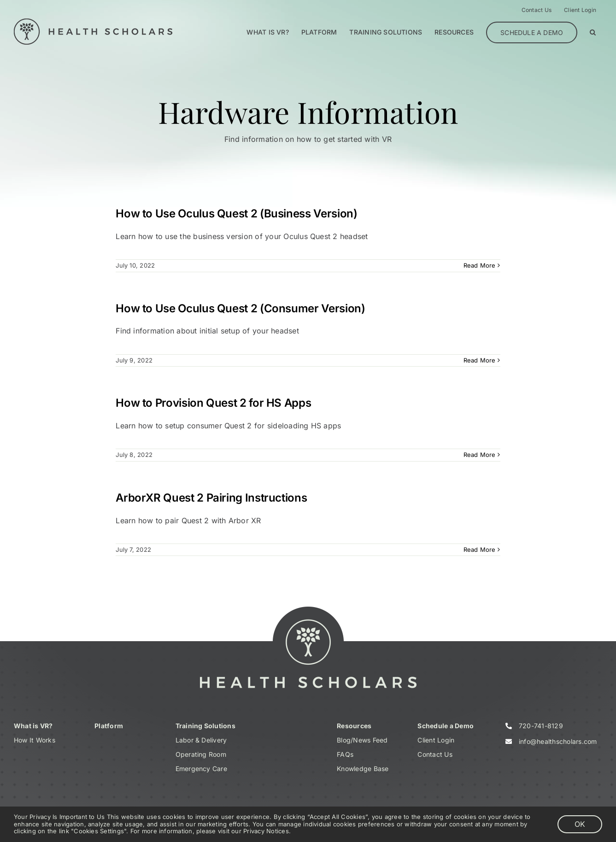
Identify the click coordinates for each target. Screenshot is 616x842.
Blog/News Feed (362, 740)
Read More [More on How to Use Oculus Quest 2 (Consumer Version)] (480, 360)
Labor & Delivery (201, 740)
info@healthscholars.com (558, 741)
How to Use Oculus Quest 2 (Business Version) (236, 213)
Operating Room (201, 754)
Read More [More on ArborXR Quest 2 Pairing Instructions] (480, 550)
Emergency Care (201, 769)
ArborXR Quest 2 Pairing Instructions (211, 498)
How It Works (35, 740)
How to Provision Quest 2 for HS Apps (213, 403)
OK (580, 824)
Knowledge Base (363, 769)
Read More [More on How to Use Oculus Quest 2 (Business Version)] (480, 265)
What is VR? (33, 726)
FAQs (345, 754)
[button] (593, 32)
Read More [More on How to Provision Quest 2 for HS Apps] (480, 455)
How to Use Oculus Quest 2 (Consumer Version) (240, 308)
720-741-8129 (541, 726)
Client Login (436, 740)
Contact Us (435, 754)
